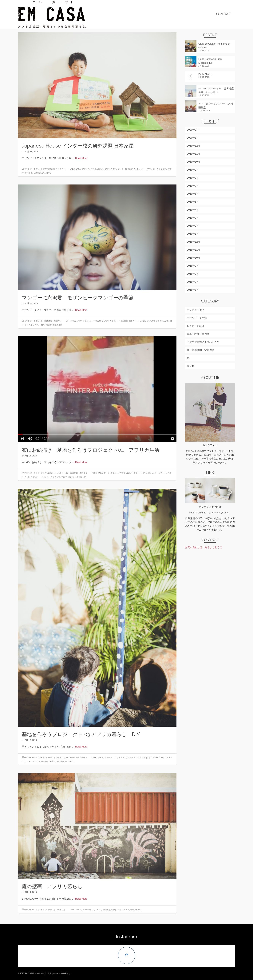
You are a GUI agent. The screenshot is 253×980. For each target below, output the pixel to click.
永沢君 (49, 328)
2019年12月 (194, 146)
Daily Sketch (205, 74)
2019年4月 (193, 210)
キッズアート (160, 476)
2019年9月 (193, 170)
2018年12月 (194, 242)
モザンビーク (136, 912)
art (95, 760)
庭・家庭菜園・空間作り (51, 324)
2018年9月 (193, 266)
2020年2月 (193, 130)
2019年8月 (193, 178)
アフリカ (86, 169)
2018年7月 (193, 282)
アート (107, 476)
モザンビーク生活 (32, 169)
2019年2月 (193, 226)
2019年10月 (194, 162)
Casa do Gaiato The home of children (214, 46)
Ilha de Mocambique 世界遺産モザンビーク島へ (216, 90)
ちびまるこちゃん (158, 324)
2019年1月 (193, 234)
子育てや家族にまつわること (53, 169)
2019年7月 (193, 186)
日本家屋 (37, 173)
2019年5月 (193, 202)
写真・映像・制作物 (198, 334)
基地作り (45, 764)
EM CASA (76, 169)
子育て (42, 328)
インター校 (122, 169)
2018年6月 (193, 290)
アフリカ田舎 (110, 324)
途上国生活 (47, 173)
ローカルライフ (160, 169)
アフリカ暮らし (97, 169)
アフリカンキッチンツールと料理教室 (216, 106)
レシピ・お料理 (196, 326)
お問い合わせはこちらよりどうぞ (204, 547)
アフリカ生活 (111, 169)
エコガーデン (135, 324)
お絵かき (132, 169)
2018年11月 (194, 250)
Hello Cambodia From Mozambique (210, 61)
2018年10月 (194, 258)
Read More (81, 158)
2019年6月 (193, 194)
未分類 (191, 366)
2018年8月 (193, 274)
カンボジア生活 (196, 310)
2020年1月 (193, 138)
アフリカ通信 (122, 324)
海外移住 (72, 480)
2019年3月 (193, 218)
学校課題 (29, 173)
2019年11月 (194, 154)
